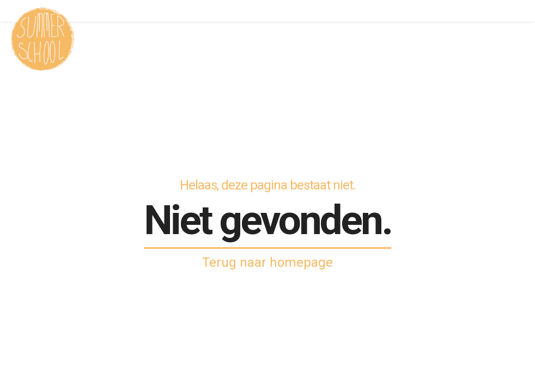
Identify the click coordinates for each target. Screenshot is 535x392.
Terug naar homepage (267, 262)
